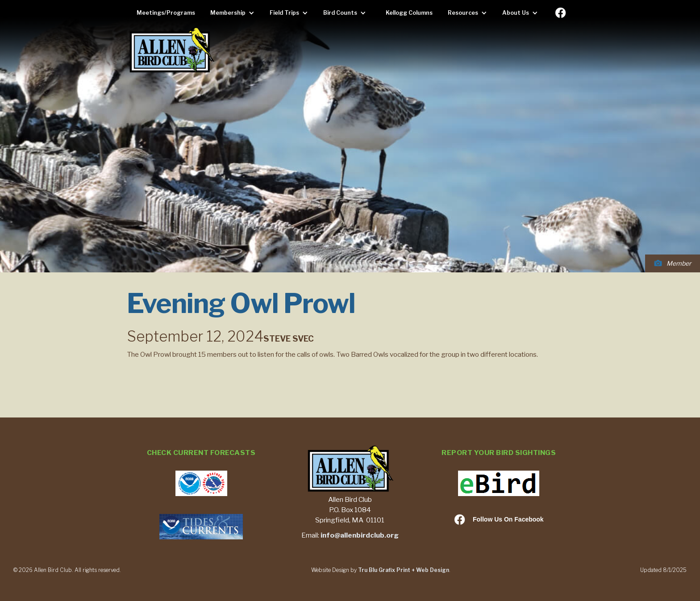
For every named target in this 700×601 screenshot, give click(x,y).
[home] (171, 51)
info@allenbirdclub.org (360, 535)
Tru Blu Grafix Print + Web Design (404, 570)
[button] (235, 13)
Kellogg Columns (409, 13)
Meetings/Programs (166, 13)
